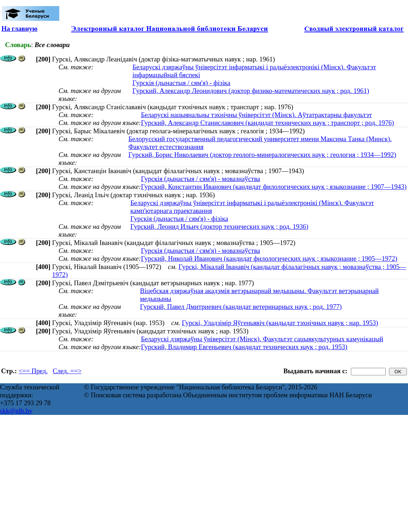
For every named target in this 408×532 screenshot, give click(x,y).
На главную (19, 29)
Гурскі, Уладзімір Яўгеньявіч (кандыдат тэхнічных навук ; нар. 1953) (280, 323)
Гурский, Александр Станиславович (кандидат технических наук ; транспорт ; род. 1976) (267, 123)
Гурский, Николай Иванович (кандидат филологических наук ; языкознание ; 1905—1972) (269, 258)
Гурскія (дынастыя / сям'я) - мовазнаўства (200, 179)
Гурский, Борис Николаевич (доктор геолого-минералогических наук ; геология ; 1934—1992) (262, 155)
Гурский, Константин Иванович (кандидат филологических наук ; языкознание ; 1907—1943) (273, 187)
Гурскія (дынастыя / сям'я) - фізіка (181, 83)
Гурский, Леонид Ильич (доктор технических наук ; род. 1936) (219, 226)
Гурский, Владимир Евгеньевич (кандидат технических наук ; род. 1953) (244, 347)
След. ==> (67, 371)
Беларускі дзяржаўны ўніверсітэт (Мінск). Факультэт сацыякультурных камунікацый (262, 339)
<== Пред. (33, 371)
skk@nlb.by (16, 411)
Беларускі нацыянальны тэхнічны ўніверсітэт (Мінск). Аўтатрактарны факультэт (256, 115)
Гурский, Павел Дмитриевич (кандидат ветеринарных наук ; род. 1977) (241, 307)
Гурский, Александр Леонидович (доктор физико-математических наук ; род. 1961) (251, 91)
